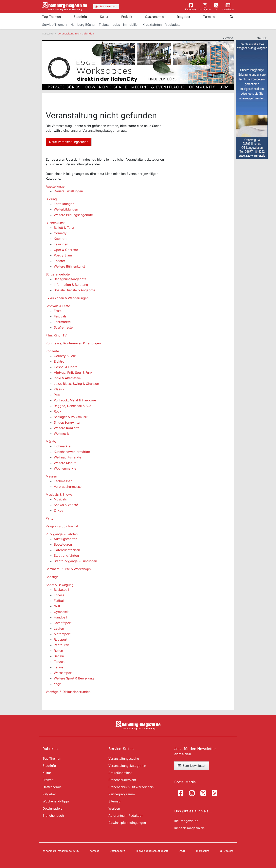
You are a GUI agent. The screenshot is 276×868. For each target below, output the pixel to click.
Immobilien (131, 25)
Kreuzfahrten (152, 25)
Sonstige (52, 577)
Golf (57, 606)
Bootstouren (63, 544)
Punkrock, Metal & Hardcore (75, 400)
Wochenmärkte (65, 468)
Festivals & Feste (58, 306)
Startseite (48, 33)
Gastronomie (155, 17)
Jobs (116, 25)
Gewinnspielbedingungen (127, 823)
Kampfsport (63, 623)
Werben (114, 808)
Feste (58, 311)
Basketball (61, 590)
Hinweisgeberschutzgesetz (152, 851)
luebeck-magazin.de (189, 828)
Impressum (202, 851)
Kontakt (94, 851)
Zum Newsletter (192, 766)
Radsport (61, 639)
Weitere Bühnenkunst (69, 266)
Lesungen (61, 244)
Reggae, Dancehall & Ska (73, 406)
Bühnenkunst (55, 223)
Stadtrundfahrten (66, 555)
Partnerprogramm (122, 794)
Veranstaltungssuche (124, 758)
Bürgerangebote (58, 274)
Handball (60, 617)
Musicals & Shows (59, 495)
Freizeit (127, 17)
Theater (59, 261)
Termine (209, 17)
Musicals (60, 499)
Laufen (59, 628)
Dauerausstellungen (68, 191)
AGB (182, 851)
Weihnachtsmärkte (67, 457)
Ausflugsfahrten (65, 539)
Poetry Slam (63, 255)
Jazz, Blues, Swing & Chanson (76, 384)
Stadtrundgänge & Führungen (75, 561)
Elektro (59, 361)
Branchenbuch (53, 816)
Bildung (51, 199)
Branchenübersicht (122, 780)
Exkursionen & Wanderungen (67, 298)
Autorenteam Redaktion (126, 816)
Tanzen (59, 662)
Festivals (60, 316)
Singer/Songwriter (67, 422)
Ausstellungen (56, 186)
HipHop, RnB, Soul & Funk (73, 373)
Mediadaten (174, 25)
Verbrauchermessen (69, 487)
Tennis (59, 667)
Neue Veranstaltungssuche (69, 142)
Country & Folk (65, 356)
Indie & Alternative (67, 378)
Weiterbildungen (66, 209)
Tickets (104, 25)
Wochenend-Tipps (56, 801)
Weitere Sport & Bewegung (74, 678)
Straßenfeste (63, 327)
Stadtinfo (80, 17)
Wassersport (63, 673)
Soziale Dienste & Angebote (74, 290)
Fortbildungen (64, 204)
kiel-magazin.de (186, 821)
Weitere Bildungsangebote (73, 215)
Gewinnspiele (52, 808)
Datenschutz (117, 851)
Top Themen (51, 17)
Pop (57, 395)
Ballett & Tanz (64, 228)
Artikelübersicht (120, 773)
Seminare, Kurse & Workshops (68, 569)
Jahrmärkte (62, 322)
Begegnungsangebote (70, 279)
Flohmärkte (62, 446)
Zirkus (58, 510)
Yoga (58, 684)
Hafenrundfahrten (67, 550)
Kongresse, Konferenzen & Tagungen (73, 343)
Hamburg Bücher (83, 25)
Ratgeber (184, 17)
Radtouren (61, 645)
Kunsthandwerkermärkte (72, 452)
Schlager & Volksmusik (71, 417)
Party (50, 518)
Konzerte (52, 351)
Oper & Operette (66, 250)
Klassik (59, 389)
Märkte (51, 441)
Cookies (227, 851)
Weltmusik (61, 434)
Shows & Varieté (66, 505)
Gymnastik (62, 612)
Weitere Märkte (65, 463)
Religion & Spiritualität (62, 526)
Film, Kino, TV (56, 335)
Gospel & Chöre (66, 367)
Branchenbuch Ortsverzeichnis (131, 787)
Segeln (59, 656)
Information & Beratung (71, 285)
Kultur (104, 17)
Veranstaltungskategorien (127, 766)
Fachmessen (63, 481)
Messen (51, 476)
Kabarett (60, 239)
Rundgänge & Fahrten (62, 534)
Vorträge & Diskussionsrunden (68, 692)
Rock (58, 411)
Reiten (58, 651)
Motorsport (62, 634)
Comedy (60, 233)
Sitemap (114, 801)
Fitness (59, 595)
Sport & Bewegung (60, 585)
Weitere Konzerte (67, 428)
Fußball (59, 601)
